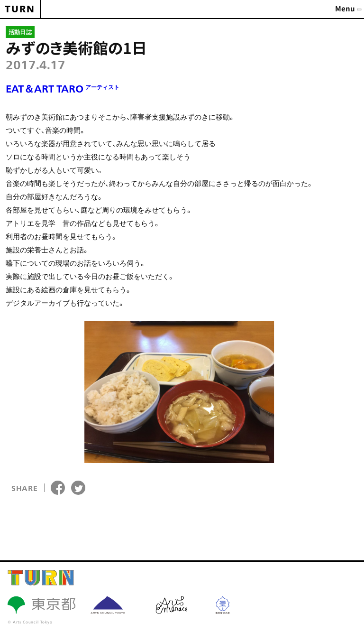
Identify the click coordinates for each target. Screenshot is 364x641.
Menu (345, 9)
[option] (179, 392)
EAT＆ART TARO (63, 88)
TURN (20, 9)
